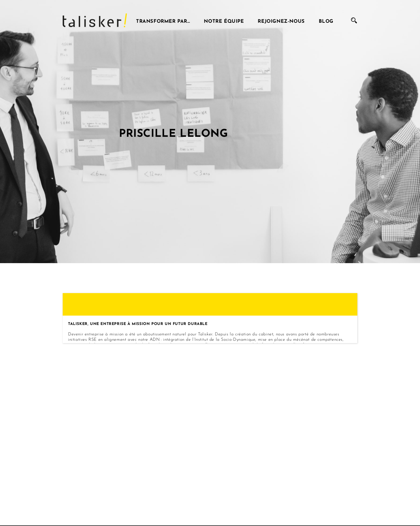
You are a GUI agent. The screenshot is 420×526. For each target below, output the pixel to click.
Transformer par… (163, 20)
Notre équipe (224, 20)
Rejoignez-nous (281, 20)
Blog (326, 20)
